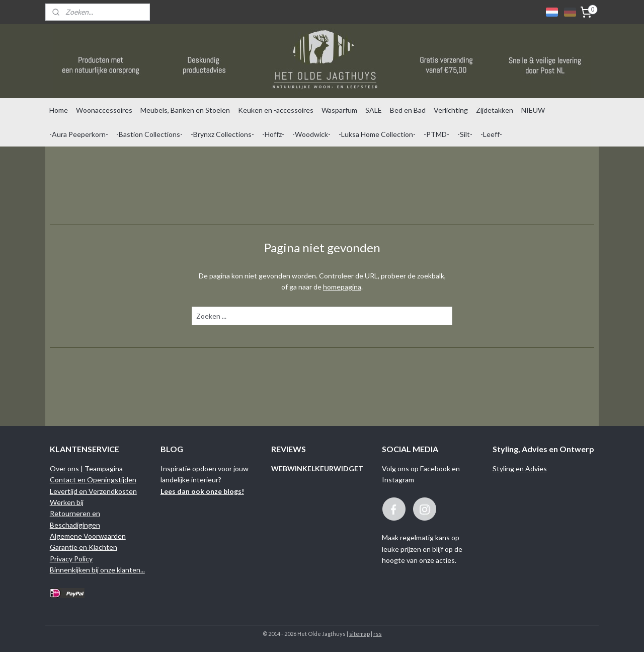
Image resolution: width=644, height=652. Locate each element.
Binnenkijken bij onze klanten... (97, 570)
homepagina (342, 287)
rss (378, 634)
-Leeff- (491, 134)
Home (59, 110)
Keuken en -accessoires (276, 110)
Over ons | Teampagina (86, 468)
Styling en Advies (520, 468)
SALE (374, 110)
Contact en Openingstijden (93, 480)
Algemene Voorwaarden (88, 536)
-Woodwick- (311, 134)
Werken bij (67, 502)
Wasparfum (339, 110)
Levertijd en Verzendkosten (93, 491)
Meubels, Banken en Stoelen (185, 110)
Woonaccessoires (104, 110)
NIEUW (533, 110)
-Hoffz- (273, 134)
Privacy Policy (71, 559)
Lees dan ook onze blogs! (202, 491)
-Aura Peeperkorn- (79, 134)
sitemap (359, 634)
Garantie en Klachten (84, 547)
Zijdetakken (495, 110)
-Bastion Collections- (149, 134)
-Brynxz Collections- (222, 134)
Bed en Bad (408, 110)
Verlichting (451, 110)
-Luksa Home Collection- (377, 134)
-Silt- (465, 134)
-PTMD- (436, 134)
